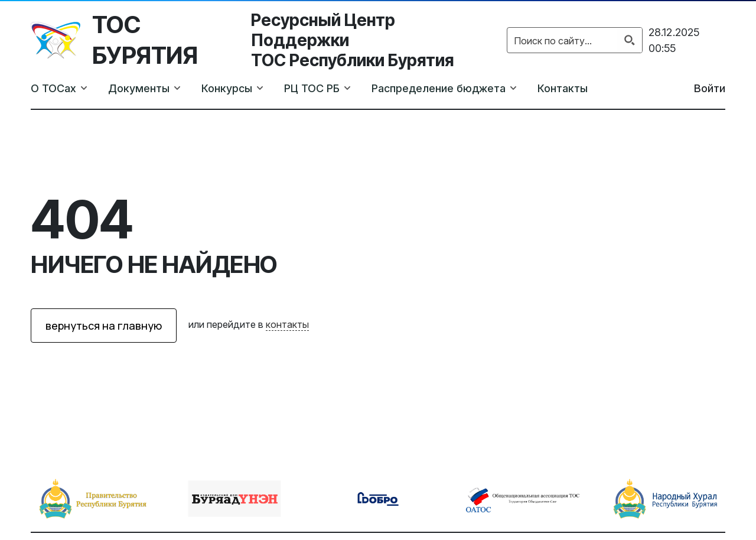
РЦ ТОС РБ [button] (312, 88)
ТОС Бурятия (145, 40)
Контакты (563, 88)
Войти (710, 88)
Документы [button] (139, 88)
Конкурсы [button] (227, 88)
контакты (287, 324)
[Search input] (563, 40)
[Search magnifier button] (630, 40)
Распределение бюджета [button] (439, 88)
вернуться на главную (104, 326)
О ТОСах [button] (53, 88)
